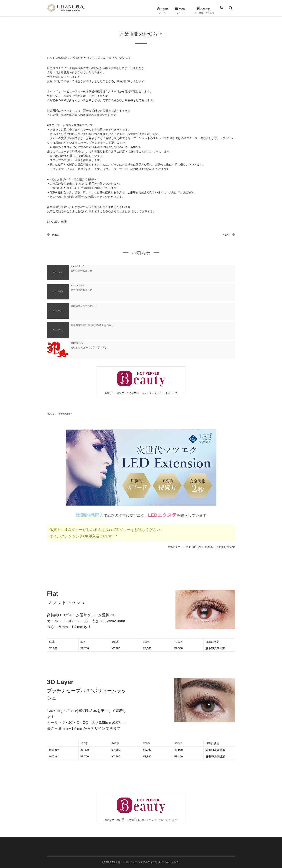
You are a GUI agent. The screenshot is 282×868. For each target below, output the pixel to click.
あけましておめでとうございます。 (90, 347)
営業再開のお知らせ (82, 290)
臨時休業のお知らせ (82, 271)
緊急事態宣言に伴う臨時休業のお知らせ (92, 325)
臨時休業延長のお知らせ (84, 306)
